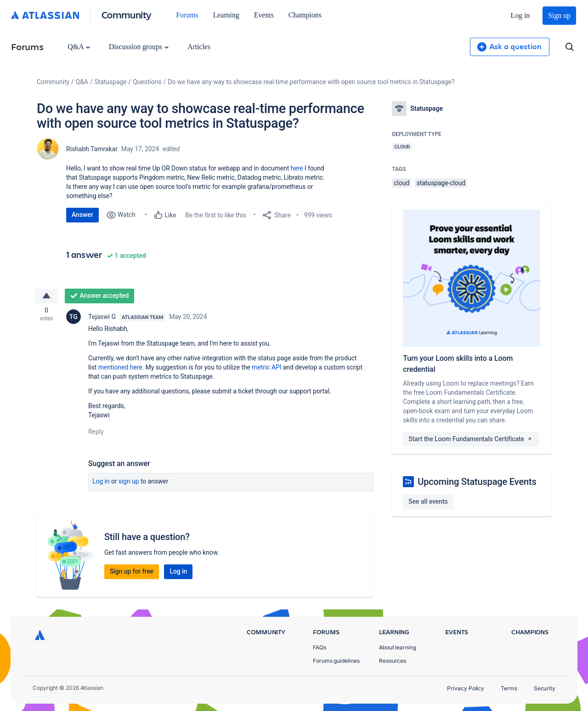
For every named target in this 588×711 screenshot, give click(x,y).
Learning (226, 15)
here (297, 168)
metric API (266, 369)
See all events (428, 501)
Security (545, 688)
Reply (96, 433)
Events (264, 15)
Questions (147, 82)
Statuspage (111, 82)
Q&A (79, 47)
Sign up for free (132, 573)
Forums (187, 15)
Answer (82, 215)
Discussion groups (139, 47)
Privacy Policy (466, 688)
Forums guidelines (336, 661)
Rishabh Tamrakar (92, 149)
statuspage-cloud (441, 183)
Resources (393, 661)
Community (127, 14)
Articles (199, 47)
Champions (305, 15)
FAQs (319, 647)
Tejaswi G (102, 318)
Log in (520, 15)
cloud (401, 183)
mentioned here (120, 369)
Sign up (559, 15)
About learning (398, 647)
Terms (509, 688)
